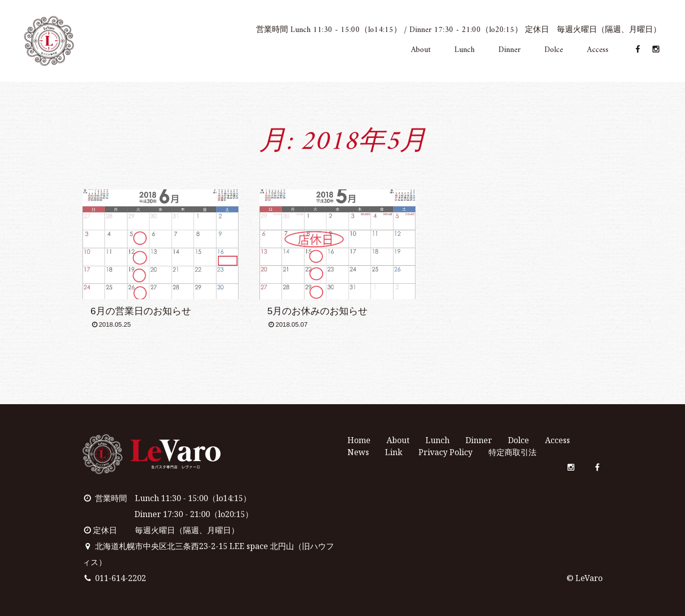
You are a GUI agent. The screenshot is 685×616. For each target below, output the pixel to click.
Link (394, 452)
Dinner (509, 50)
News (358, 452)
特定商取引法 (512, 452)
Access (598, 50)
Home (359, 440)
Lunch (464, 50)
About (421, 50)
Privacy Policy (445, 452)
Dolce (554, 50)
